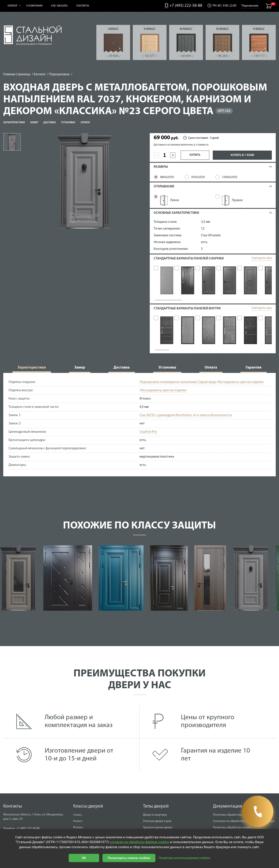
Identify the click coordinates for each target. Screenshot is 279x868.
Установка (68, 123)
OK (84, 858)
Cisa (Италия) (211, 235)
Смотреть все (262, 258)
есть (204, 242)
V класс (259, 29)
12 (203, 229)
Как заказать (60, 6)
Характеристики (14, 123)
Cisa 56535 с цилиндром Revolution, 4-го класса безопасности (186, 417)
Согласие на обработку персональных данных (244, 823)
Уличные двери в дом (157, 823)
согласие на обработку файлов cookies (139, 842)
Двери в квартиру (155, 817)
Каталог (13, 6)
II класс (150, 29)
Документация (227, 809)
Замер (34, 123)
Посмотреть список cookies (129, 858)
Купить (195, 155)
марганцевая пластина (157, 459)
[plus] (173, 155)
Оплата (85, 123)
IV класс (222, 29)
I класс (113, 29)
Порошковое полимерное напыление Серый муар (178, 384)
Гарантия (253, 370)
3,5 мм (206, 222)
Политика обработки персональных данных (242, 817)
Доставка (50, 123)
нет (142, 426)
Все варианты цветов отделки (241, 384)
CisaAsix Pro (148, 434)
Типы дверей (156, 809)
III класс (186, 29)
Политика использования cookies (185, 858)
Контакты (83, 6)
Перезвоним (250, 6)
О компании (34, 6)
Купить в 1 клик (242, 155)
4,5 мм (144, 409)
